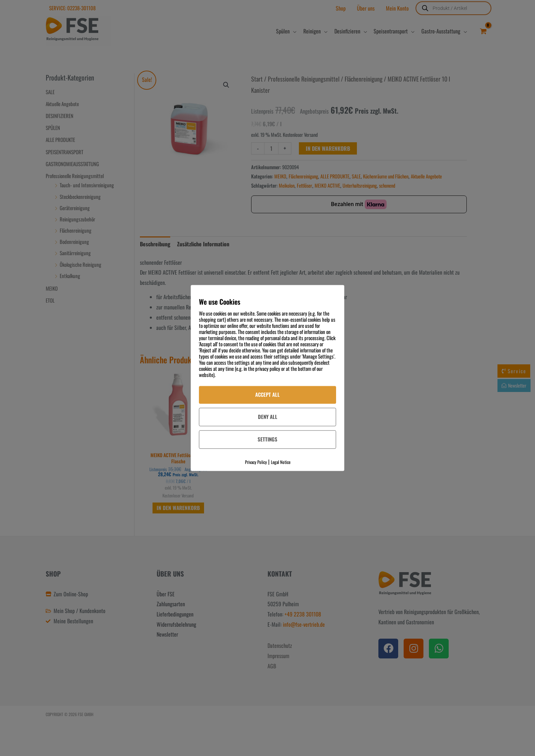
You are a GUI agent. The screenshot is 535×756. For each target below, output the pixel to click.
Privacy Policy (256, 462)
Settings (267, 439)
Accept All (267, 394)
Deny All (268, 417)
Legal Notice (281, 462)
